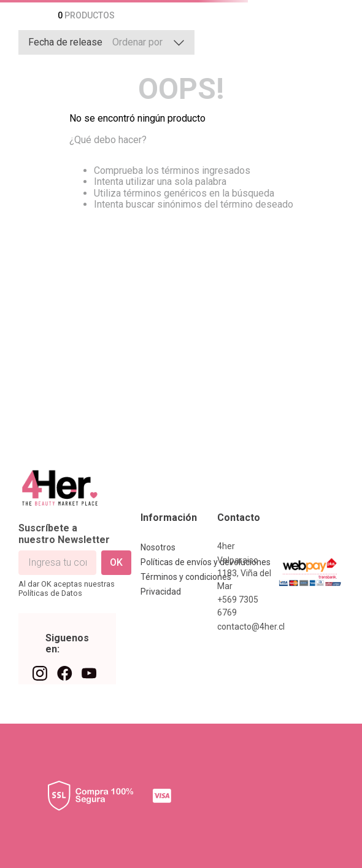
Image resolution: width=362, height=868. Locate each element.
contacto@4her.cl (251, 627)
